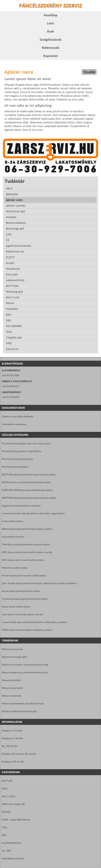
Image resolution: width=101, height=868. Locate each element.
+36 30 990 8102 (10, 386)
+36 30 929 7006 (10, 375)
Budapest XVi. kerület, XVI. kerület (19, 754)
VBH (4, 835)
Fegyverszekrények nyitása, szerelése (21, 506)
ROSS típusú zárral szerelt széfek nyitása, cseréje (27, 552)
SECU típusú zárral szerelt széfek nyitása (23, 560)
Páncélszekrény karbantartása (17, 459)
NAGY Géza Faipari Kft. (14, 804)
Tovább (89, 72)
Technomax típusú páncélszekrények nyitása (25, 599)
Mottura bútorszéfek (12, 688)
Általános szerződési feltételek (18, 416)
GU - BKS (6, 851)
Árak (50, 31)
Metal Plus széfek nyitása (15, 568)
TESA (5, 827)
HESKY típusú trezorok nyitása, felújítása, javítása (27, 630)
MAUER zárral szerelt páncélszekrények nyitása (26, 482)
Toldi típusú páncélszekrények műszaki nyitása (26, 544)
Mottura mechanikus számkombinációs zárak (25, 665)
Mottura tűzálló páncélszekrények (19, 711)
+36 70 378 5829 (10, 397)
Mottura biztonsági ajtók (14, 657)
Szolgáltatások (50, 40)
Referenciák (51, 48)
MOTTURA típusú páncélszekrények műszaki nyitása (29, 475)
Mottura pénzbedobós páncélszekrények (23, 703)
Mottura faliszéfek (11, 680)
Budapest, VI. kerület (12, 738)
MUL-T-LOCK (8, 796)
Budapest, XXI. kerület (13, 762)
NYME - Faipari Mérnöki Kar (16, 820)
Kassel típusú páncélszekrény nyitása (21, 591)
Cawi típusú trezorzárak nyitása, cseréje (22, 614)
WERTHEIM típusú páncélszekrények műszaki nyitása (29, 498)
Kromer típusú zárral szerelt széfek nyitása (24, 575)
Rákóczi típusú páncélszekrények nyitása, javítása (27, 529)
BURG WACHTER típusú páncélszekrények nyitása (27, 490)
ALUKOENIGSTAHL (11, 843)
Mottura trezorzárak (12, 649)
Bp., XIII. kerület (10, 746)
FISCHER (6, 812)
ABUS (5, 789)
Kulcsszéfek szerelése (13, 537)
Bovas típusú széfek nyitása (16, 607)
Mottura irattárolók (12, 696)
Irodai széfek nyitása (12, 521)
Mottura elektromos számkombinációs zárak (25, 672)
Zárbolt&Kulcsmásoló (13, 858)
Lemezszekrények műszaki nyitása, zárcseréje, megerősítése (33, 513)
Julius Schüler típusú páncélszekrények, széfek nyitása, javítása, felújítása (39, 583)
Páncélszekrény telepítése (15, 467)
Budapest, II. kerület (12, 730)
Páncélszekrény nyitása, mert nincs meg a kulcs (26, 443)
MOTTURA (7, 781)
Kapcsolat (51, 56)
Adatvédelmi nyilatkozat (14, 424)
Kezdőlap (51, 15)
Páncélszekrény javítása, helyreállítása (22, 451)
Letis (50, 23)
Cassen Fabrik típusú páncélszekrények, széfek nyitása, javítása (34, 622)
